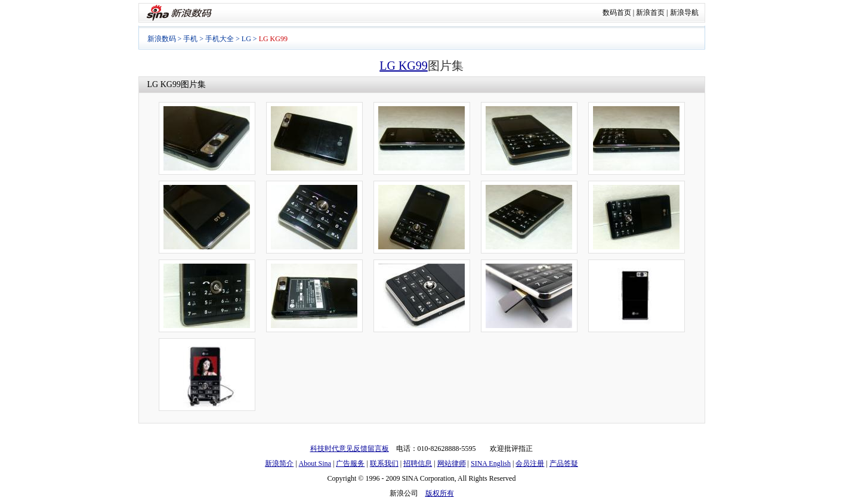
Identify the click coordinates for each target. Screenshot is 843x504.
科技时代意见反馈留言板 (350, 449)
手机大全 (220, 39)
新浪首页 (650, 13)
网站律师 (452, 463)
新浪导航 (684, 13)
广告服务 (350, 463)
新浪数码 (162, 39)
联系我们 (384, 463)
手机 (190, 39)
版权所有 (440, 493)
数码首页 (617, 13)
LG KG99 (404, 66)
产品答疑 (564, 463)
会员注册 (530, 463)
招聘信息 (418, 463)
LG (246, 39)
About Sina (315, 463)
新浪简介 (279, 463)
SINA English (491, 463)
